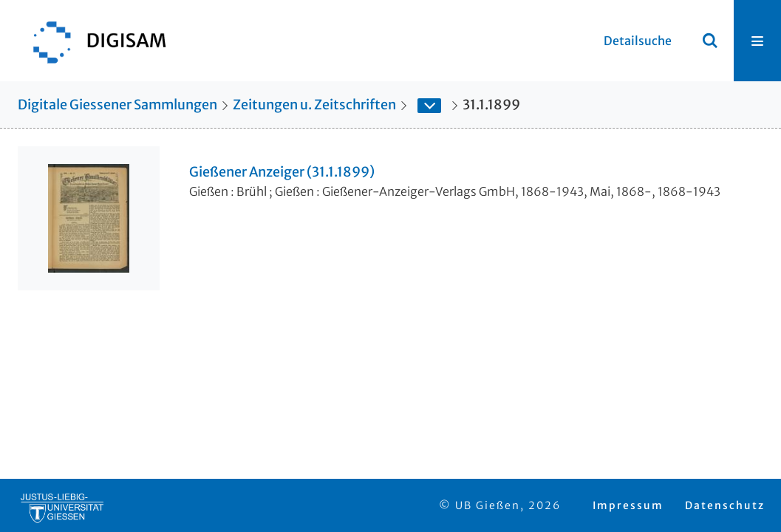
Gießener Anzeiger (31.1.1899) (282, 172)
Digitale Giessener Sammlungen (117, 105)
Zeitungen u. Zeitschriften (314, 105)
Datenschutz (725, 505)
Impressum (628, 505)
